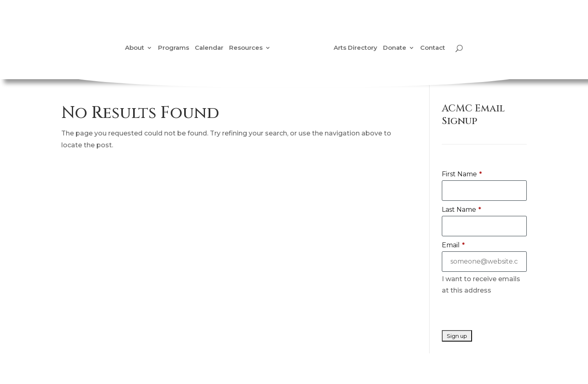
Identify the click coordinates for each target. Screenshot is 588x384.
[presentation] (504, 314)
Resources (246, 48)
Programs (174, 48)
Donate (395, 48)
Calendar (209, 48)
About (135, 48)
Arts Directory (355, 48)
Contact (433, 48)
